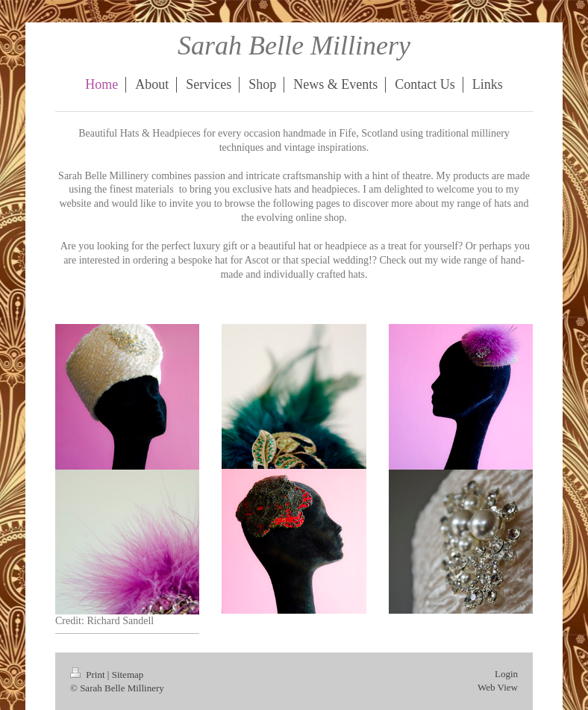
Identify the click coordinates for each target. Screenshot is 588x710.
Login (506, 674)
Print (89, 675)
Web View (498, 687)
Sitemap (128, 675)
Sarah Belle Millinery (294, 46)
